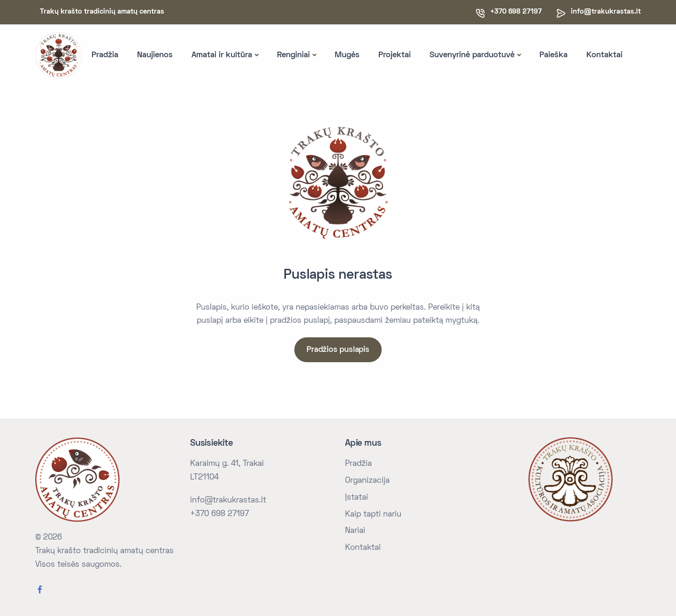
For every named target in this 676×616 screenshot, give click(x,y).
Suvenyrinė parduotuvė (472, 55)
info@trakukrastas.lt (606, 12)
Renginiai (293, 55)
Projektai (395, 55)
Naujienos (155, 55)
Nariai (355, 531)
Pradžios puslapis (338, 350)
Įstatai (357, 498)
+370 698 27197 (219, 514)
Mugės (347, 55)
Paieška (553, 55)
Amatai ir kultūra (222, 55)
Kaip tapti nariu (373, 515)
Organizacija (367, 481)
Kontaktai (604, 55)
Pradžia (105, 55)
